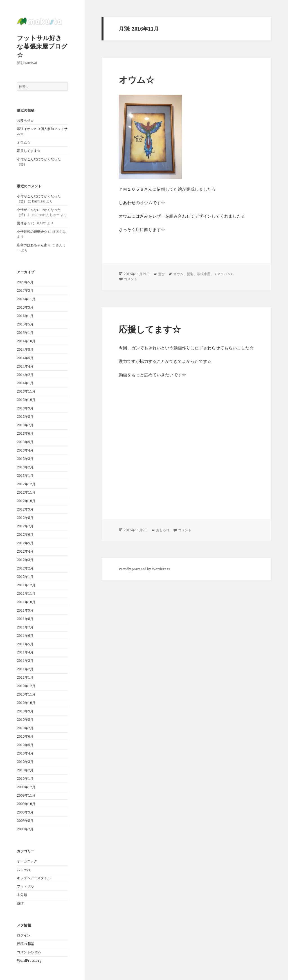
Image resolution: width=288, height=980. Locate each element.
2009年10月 (26, 804)
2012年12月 (26, 484)
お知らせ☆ (25, 120)
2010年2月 (25, 770)
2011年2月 (25, 669)
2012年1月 (25, 577)
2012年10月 (26, 501)
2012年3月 (25, 560)
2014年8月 (25, 349)
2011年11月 (26, 593)
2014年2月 (25, 375)
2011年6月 (25, 636)
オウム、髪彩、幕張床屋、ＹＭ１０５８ (204, 274)
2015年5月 (25, 324)
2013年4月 (25, 450)
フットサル (25, 886)
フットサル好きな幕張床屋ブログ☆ (42, 46)
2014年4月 (25, 366)
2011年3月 (25, 661)
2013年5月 (25, 442)
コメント (130, 279)
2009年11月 (26, 795)
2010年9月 (25, 711)
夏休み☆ (24, 223)
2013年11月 (26, 391)
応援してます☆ (29, 151)
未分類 (22, 895)
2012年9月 (25, 509)
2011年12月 (26, 585)
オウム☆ (24, 142)
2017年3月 (25, 290)
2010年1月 (25, 779)
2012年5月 (25, 543)
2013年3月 (25, 459)
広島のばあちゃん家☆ (34, 245)
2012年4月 (25, 551)
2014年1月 (25, 383)
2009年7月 (25, 829)
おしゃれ (24, 870)
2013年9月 (25, 408)
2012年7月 (25, 526)
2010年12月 (26, 686)
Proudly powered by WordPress (144, 569)
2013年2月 (25, 467)
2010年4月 (25, 753)
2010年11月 (26, 694)
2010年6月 (25, 736)
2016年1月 (25, 316)
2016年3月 (25, 307)
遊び (20, 903)
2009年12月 (26, 787)
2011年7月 (25, 627)
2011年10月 (26, 602)
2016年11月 (26, 299)
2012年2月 (25, 568)
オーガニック (27, 861)
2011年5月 (25, 644)
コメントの (29, 952)
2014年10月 (26, 341)
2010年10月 (26, 703)
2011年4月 (25, 652)
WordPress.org (29, 960)
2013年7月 (25, 425)
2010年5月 (25, 745)
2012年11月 (26, 492)
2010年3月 (25, 762)
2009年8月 (25, 821)
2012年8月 (25, 518)
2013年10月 (26, 400)
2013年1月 (25, 476)
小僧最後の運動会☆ (32, 232)
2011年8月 (25, 619)
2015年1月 (25, 333)
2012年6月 (25, 535)
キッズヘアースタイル (34, 878)
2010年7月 (25, 728)
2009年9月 (25, 812)
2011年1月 (25, 677)
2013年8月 (25, 417)
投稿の (25, 944)
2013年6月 (25, 433)
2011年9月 (25, 610)
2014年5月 (25, 358)
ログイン (24, 935)
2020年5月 (25, 282)
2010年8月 (25, 720)
